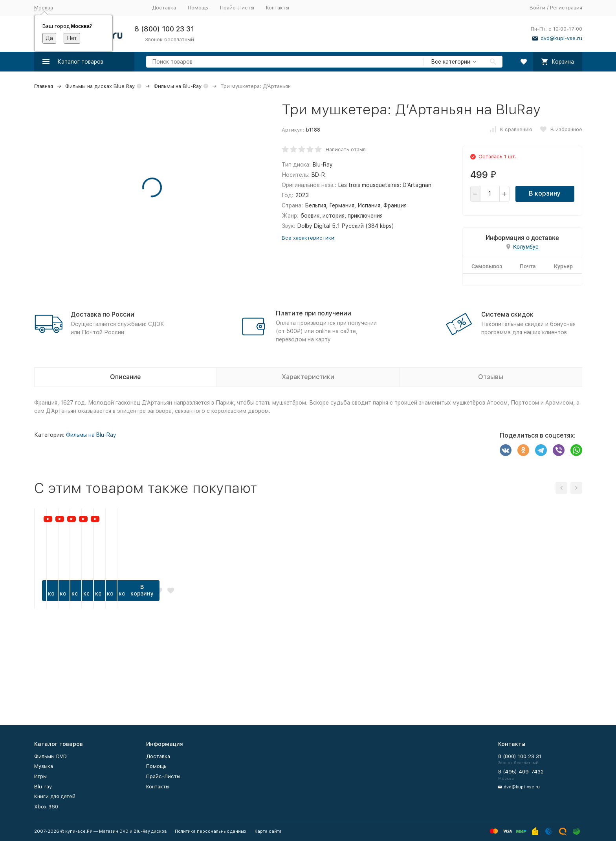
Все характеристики (308, 238)
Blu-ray (43, 787)
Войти (537, 8)
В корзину (545, 193)
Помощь (198, 8)
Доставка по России (103, 314)
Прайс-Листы (237, 8)
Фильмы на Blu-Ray (178, 86)
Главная (44, 86)
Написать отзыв (346, 149)
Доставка (164, 8)
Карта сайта (268, 831)
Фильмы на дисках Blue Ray (100, 86)
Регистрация (566, 8)
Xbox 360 (46, 807)
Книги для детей (55, 796)
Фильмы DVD (50, 756)
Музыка (44, 766)
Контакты (278, 8)
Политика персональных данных (211, 831)
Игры (40, 776)
